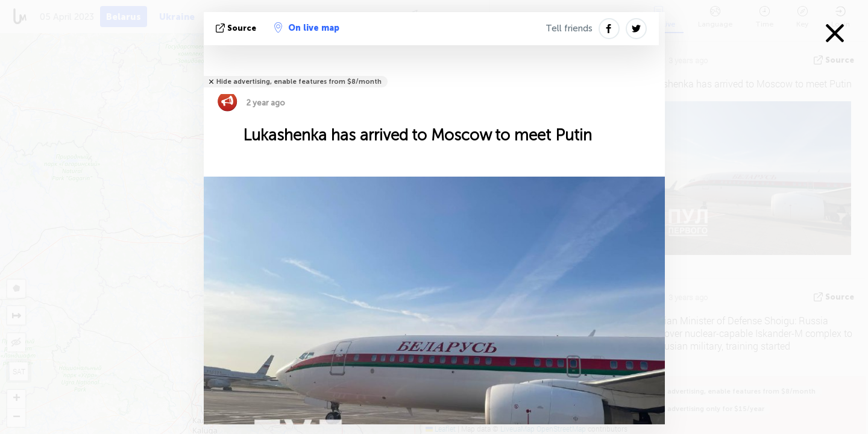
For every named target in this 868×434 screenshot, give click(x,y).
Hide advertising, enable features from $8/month (299, 82)
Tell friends (569, 28)
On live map (307, 28)
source (237, 28)
